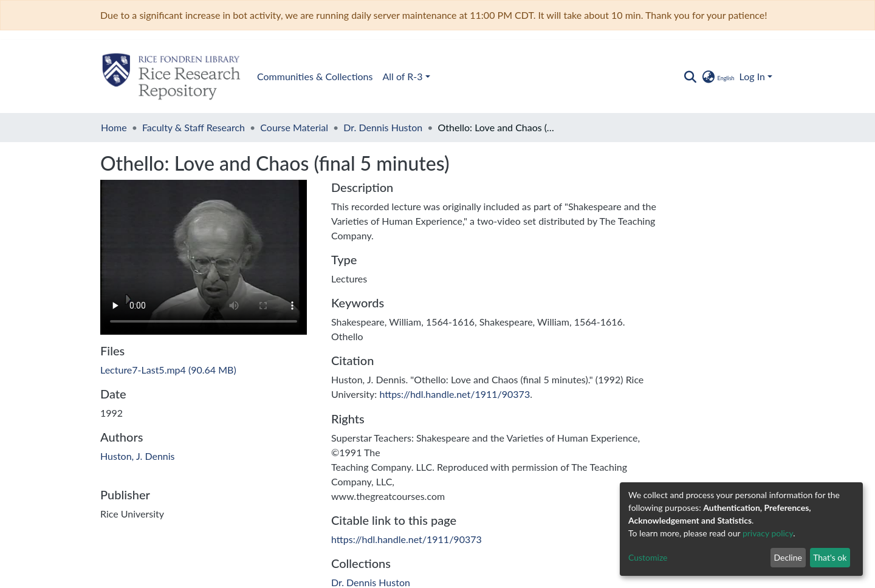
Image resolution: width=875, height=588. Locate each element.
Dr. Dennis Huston (383, 127)
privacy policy (768, 533)
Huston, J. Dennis (138, 456)
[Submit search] (690, 77)
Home (114, 127)
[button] (717, 77)
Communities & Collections (315, 76)
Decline (788, 557)
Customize (648, 557)
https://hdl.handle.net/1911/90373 (455, 394)
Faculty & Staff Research (194, 127)
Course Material (294, 127)
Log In (752, 76)
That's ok (830, 557)
